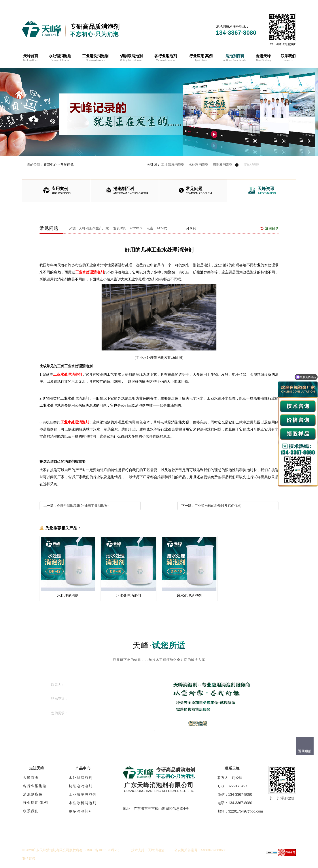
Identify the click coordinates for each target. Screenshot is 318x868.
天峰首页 (31, 778)
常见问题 (67, 165)
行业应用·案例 (36, 803)
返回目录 (272, 228)
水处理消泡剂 (199, 165)
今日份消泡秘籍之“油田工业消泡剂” (83, 506)
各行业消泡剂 (35, 786)
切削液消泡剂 (223, 165)
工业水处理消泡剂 (90, 272)
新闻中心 (50, 165)
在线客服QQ (232, 5)
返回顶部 (305, 751)
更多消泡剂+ (80, 811)
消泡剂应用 (33, 794)
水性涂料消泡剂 (83, 803)
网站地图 (258, 5)
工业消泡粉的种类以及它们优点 (218, 506)
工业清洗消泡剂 (173, 165)
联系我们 (31, 811)
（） (102, 850)
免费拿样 (281, 5)
